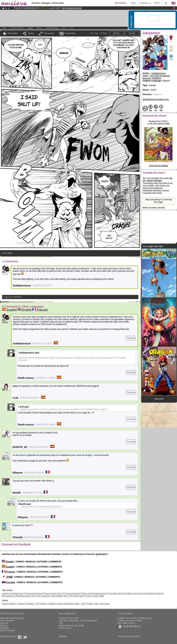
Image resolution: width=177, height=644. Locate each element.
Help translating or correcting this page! (158, 201)
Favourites (13, 33)
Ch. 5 (64, 28)
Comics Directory (17, 28)
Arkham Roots (100, 593)
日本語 (7, 577)
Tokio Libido (87, 593)
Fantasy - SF (33, 604)
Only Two (36, 596)
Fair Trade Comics (126, 623)
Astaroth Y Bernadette (52, 596)
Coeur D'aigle (93, 596)
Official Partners (7, 630)
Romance (69, 604)
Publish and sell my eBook (130, 621)
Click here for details (158, 166)
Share (31, 33)
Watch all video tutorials (154, 208)
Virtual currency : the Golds (72, 626)
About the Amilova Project (12, 618)
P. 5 (72, 28)
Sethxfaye (149, 593)
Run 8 (82, 596)
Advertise (4, 628)
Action (39, 28)
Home (4, 28)
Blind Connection (135, 593)
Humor (43, 604)
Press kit (4, 623)
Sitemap (63, 636)
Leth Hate (73, 596)
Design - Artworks (17, 604)
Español (9, 310)
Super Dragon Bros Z (54, 593)
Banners (4, 626)
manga (30, 28)
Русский (8, 582)
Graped (159, 593)
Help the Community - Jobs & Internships (78, 621)
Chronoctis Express (33, 593)
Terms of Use (65, 628)
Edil (66, 596)
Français (40, 310)
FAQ (61, 623)
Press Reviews (7, 621)
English (25, 310)
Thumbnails (70, 33)
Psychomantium (72, 593)
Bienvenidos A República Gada (16, 596)
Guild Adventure (52, 28)
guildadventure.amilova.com (156, 99)
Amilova (6, 593)
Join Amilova (120, 3)
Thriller (90, 604)
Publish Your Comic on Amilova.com (135, 618)
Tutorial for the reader (69, 618)
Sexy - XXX (80, 604)
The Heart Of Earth (117, 593)
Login (133, 3)
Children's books (55, 604)
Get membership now (72, 8)
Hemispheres (17, 593)
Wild (102, 596)
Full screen (49, 33)
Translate (131, 338)
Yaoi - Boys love (102, 604)
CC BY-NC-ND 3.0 (129, 627)
